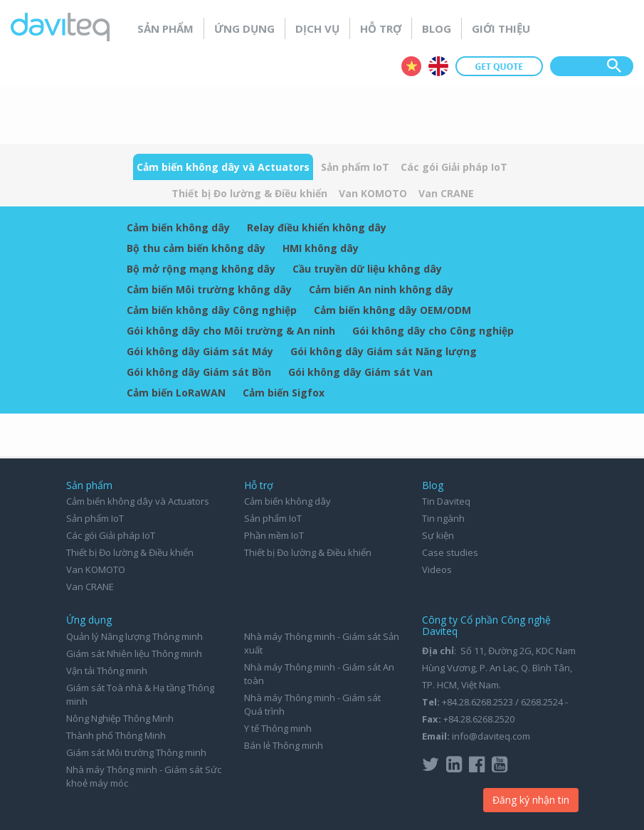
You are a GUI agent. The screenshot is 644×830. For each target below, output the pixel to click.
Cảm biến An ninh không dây (381, 289)
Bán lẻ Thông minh (284, 745)
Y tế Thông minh (278, 728)
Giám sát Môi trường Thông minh (136, 752)
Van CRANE (446, 193)
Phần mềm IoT (274, 535)
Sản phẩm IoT (355, 167)
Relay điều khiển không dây (317, 227)
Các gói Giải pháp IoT (454, 167)
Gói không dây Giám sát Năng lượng (384, 351)
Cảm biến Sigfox (284, 393)
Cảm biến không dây (178, 227)
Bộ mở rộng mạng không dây (201, 269)
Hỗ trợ (381, 28)
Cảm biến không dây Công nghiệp (212, 310)
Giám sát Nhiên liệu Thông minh (134, 653)
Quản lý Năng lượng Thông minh (134, 636)
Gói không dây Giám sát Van (360, 372)
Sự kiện (438, 535)
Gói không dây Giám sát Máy (200, 351)
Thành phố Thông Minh (116, 735)
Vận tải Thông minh (107, 671)
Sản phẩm (165, 28)
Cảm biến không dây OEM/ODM (392, 310)
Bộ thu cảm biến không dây (196, 248)
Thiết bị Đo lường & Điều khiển (249, 193)
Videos (437, 569)
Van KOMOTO (373, 193)
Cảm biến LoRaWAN (176, 393)
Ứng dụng (244, 28)
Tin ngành (443, 518)
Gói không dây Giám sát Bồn (199, 372)
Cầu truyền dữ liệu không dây (367, 269)
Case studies (450, 552)
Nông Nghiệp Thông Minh (120, 718)
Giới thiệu (501, 28)
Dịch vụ (317, 28)
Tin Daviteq (446, 501)
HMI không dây (321, 248)
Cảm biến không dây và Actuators (223, 167)
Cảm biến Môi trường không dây (209, 289)
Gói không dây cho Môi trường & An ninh (231, 331)
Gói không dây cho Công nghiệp (433, 331)
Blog (437, 28)
